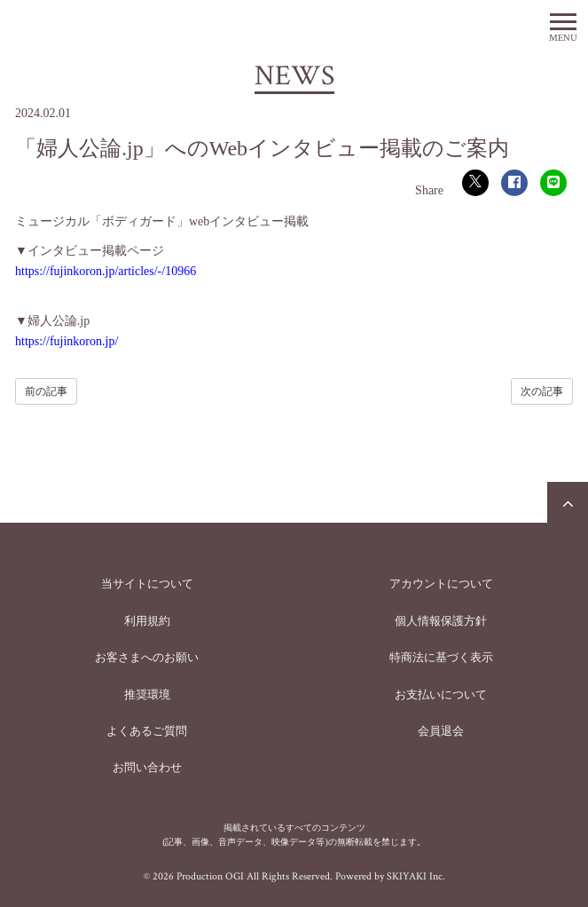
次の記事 (542, 391)
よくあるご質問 (147, 731)
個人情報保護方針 (441, 621)
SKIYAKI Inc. (416, 876)
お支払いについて (441, 694)
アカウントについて (441, 584)
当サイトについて (147, 584)
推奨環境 (147, 694)
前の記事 (46, 391)
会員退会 (441, 731)
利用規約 (147, 621)
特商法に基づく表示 (441, 657)
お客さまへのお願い (147, 657)
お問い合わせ (147, 767)
